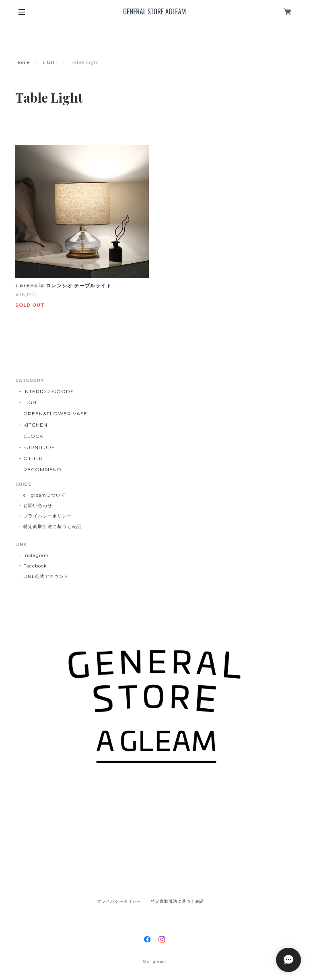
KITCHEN (35, 425)
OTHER (33, 458)
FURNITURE (39, 447)
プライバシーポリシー (47, 516)
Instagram (36, 555)
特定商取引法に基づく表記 (52, 526)
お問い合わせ (38, 505)
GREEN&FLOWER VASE (55, 414)
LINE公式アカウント (46, 576)
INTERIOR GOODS (48, 391)
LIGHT (50, 62)
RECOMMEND (42, 469)
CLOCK (33, 436)
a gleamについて (44, 495)
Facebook (35, 566)
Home (23, 62)
